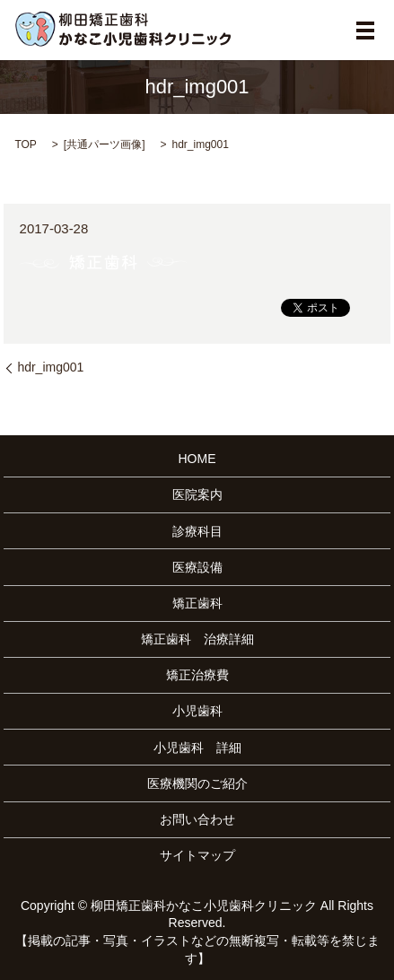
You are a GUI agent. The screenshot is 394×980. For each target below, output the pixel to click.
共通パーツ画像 (104, 144)
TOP (25, 144)
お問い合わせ (197, 819)
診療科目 (197, 531)
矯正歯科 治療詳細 (197, 639)
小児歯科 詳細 (197, 748)
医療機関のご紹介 (197, 783)
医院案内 (197, 494)
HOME (197, 459)
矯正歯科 (197, 603)
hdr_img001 (50, 367)
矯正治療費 (197, 675)
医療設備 (197, 567)
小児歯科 (197, 711)
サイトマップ (197, 855)
